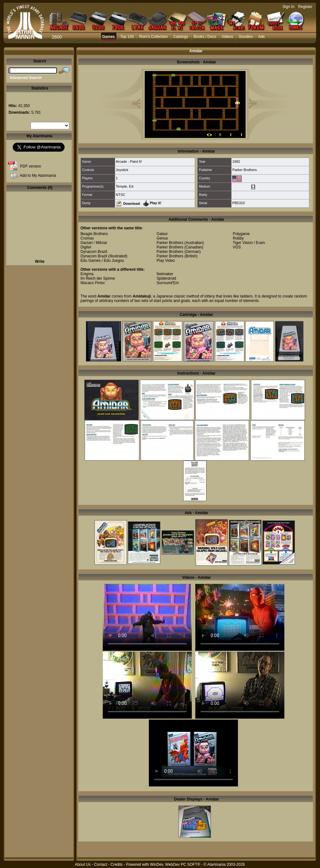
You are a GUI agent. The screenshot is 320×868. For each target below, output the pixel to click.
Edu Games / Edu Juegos (102, 261)
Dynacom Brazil (94, 252)
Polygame (241, 234)
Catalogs (181, 37)
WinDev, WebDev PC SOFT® (175, 864)
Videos (227, 37)
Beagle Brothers (94, 234)
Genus (162, 238)
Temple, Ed (125, 186)
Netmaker (165, 274)
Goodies (246, 37)
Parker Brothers (244, 170)
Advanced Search (26, 78)
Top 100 (127, 37)
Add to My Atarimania (38, 176)
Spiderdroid (166, 278)
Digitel (86, 247)
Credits (116, 864)
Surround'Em (168, 283)
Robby (238, 238)
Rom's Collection (154, 37)
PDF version (31, 166)
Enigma (87, 274)
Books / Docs (205, 37)
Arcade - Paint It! (129, 161)
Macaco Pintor (93, 283)
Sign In (288, 7)
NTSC (121, 195)
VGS (237, 247)
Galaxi (162, 234)
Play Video (166, 261)
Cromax (87, 238)
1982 (236, 161)
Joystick (122, 170)
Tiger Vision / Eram (249, 243)
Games (108, 37)
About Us (83, 864)
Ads (262, 37)
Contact (100, 864)
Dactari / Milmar (94, 243)
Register (305, 7)
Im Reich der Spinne (98, 278)
